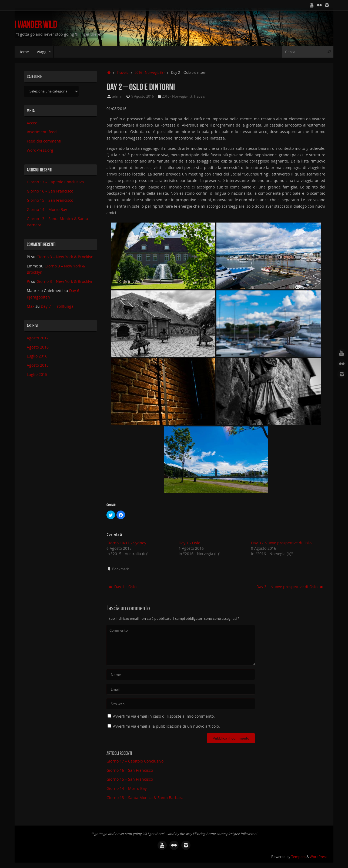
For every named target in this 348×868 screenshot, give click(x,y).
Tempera (298, 857)
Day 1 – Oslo (123, 587)
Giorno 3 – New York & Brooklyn (65, 257)
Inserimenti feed (42, 132)
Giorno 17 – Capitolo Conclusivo (135, 761)
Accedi (33, 123)
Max (31, 306)
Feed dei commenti (44, 141)
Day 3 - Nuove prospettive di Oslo (281, 543)
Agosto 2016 (38, 347)
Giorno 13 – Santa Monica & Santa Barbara (145, 798)
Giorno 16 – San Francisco (130, 770)
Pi (28, 281)
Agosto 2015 (38, 365)
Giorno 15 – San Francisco (130, 779)
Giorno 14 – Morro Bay (127, 788)
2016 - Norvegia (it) (150, 73)
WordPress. (319, 857)
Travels (122, 73)
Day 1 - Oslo (189, 543)
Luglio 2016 (37, 356)
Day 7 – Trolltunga (58, 306)
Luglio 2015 (37, 374)
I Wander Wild (36, 24)
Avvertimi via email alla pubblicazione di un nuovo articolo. (166, 726)
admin (117, 96)
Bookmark (121, 569)
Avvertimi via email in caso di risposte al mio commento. (164, 716)
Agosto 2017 (38, 338)
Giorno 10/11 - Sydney (126, 543)
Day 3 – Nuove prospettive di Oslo (290, 587)
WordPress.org (40, 150)
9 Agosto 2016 (143, 96)
